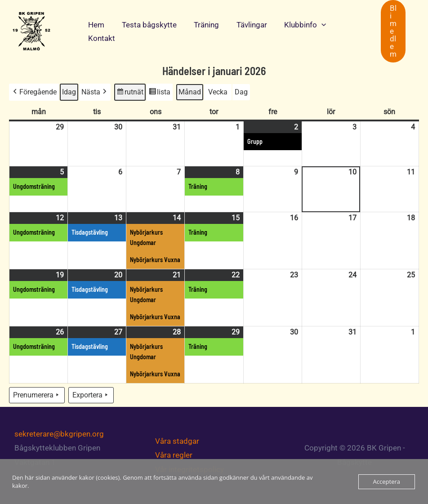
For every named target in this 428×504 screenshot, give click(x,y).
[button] (393, 31)
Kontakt (101, 38)
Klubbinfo (296, 25)
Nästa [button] (95, 92)
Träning (201, 25)
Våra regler (174, 455)
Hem (95, 25)
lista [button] (159, 93)
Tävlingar (245, 25)
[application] (312, 25)
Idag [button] (69, 92)
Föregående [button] (34, 92)
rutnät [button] (130, 93)
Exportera (91, 395)
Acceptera (387, 482)
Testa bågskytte (146, 25)
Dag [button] (241, 92)
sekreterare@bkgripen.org (59, 434)
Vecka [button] (218, 92)
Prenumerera (37, 395)
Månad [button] (190, 92)
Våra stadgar (177, 441)
